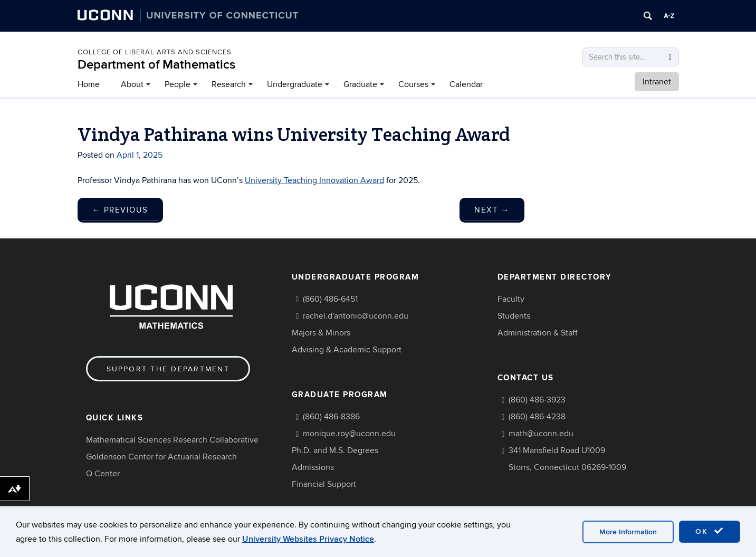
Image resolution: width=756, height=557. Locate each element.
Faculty (511, 299)
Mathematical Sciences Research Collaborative (172, 440)
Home (89, 84)
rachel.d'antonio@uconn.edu (356, 316)
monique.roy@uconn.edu (349, 434)
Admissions (313, 467)
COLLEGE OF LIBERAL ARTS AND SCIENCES (155, 52)
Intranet (657, 82)
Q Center (103, 474)
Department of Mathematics (156, 65)
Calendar (466, 84)
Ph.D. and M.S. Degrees (335, 450)
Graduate (360, 84)
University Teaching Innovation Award (314, 180)
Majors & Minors (321, 333)
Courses (413, 84)
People (178, 84)
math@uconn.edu (541, 434)
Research (229, 84)
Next (492, 210)
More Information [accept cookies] (628, 532)
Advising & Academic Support (347, 350)
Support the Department (168, 369)
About (132, 84)
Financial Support (324, 484)
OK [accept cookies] (710, 531)
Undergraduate (295, 84)
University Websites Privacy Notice (308, 539)
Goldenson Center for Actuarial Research (161, 457)
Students (514, 316)
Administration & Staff (538, 333)
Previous (120, 210)
